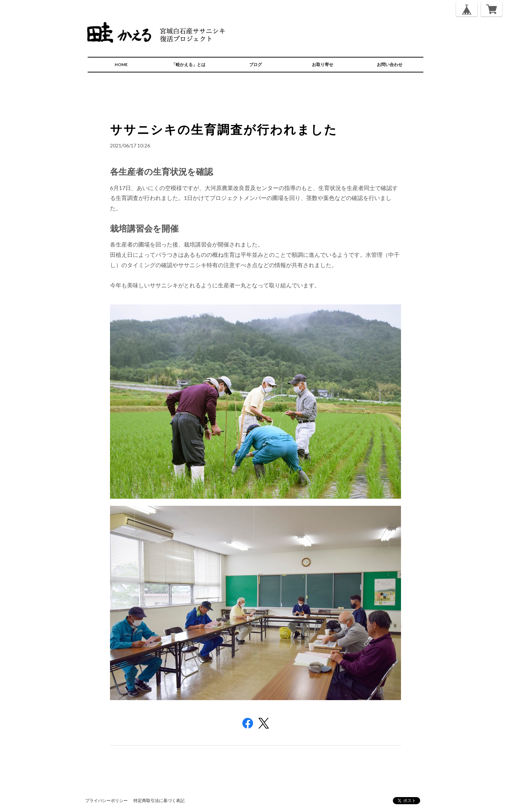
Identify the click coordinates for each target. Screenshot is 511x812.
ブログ (255, 64)
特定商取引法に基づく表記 (159, 800)
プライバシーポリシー (106, 800)
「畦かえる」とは (188, 64)
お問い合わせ (390, 64)
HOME (121, 64)
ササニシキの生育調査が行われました (224, 129)
